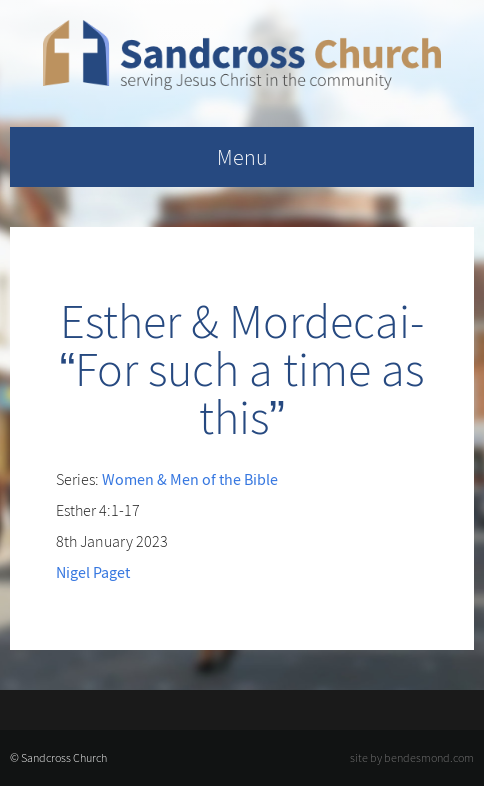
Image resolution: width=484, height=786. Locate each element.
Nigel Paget (93, 572)
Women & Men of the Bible (190, 479)
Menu (242, 157)
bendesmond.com (429, 758)
